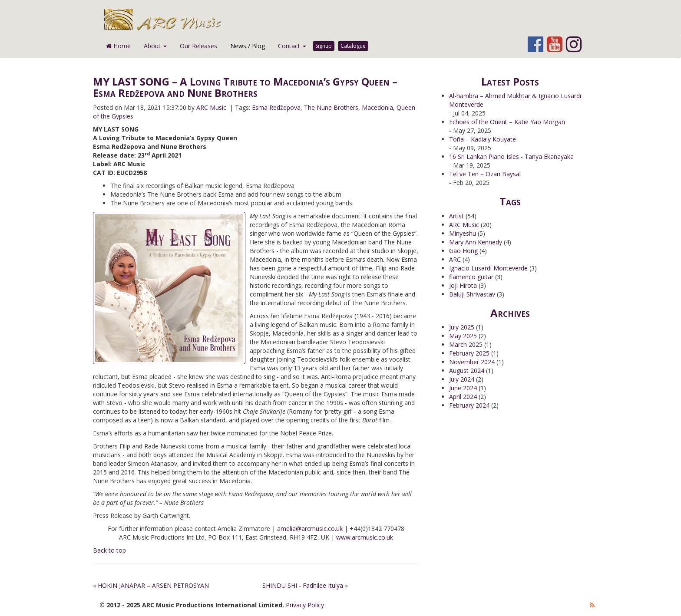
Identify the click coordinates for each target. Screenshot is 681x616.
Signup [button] (324, 46)
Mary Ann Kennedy (476, 242)
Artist (456, 216)
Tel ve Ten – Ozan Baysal (485, 174)
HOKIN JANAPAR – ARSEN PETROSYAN (153, 585)
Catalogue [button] (353, 46)
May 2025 (463, 336)
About (155, 46)
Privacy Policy (305, 605)
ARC (455, 259)
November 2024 (472, 362)
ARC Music (464, 225)
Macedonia (377, 107)
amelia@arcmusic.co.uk (310, 529)
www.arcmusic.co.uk (365, 537)
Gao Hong (463, 251)
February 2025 (469, 353)
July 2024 (462, 379)
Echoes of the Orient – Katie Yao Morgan (507, 122)
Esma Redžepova (276, 107)
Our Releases (198, 46)
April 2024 (463, 397)
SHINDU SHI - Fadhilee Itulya (303, 585)
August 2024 (467, 371)
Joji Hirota (463, 285)
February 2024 (469, 405)
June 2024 (463, 388)
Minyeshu (463, 233)
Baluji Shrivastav (472, 294)
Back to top (109, 550)
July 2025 (462, 327)
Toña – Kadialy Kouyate (483, 139)
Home (118, 46)
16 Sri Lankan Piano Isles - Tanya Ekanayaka (511, 156)
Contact (292, 46)
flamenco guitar (471, 277)
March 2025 (466, 344)
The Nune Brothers (331, 107)
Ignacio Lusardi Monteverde (488, 268)
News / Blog (248, 46)
